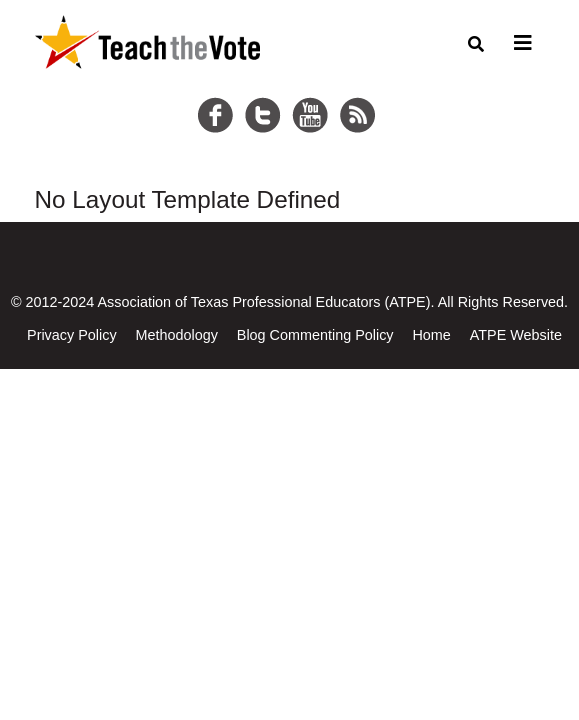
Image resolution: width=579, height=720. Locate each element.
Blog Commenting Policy (315, 335)
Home (431, 335)
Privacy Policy (72, 335)
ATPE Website (516, 335)
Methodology (176, 335)
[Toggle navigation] (520, 43)
